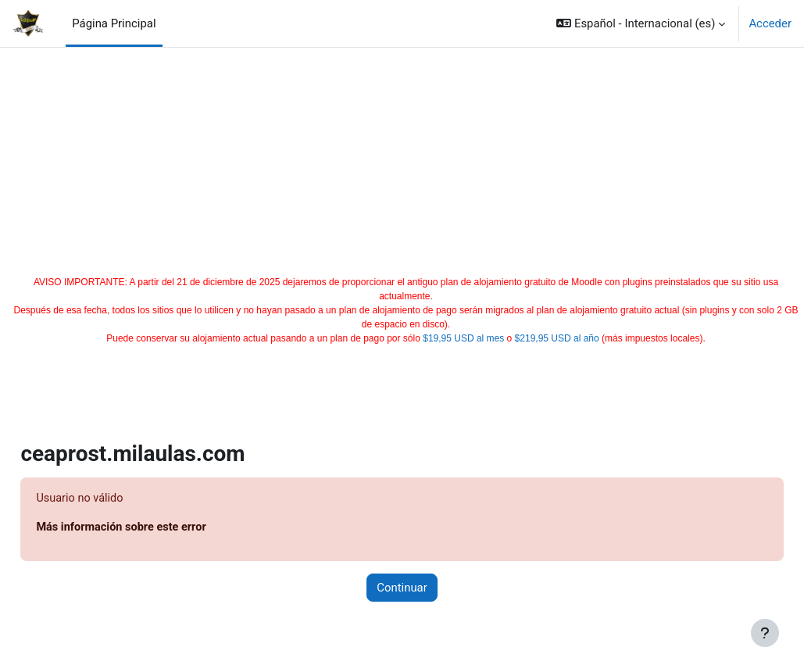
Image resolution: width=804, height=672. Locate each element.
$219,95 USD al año (557, 338)
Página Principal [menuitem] (114, 23)
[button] (641, 23)
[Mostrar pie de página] (765, 633)
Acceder (770, 23)
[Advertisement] (402, 158)
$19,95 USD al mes (463, 338)
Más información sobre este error (159, 528)
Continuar (402, 588)
